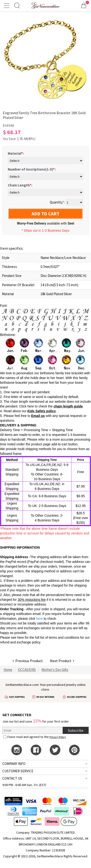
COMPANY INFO (14, 764)
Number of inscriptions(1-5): (32, 169)
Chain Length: (20, 185)
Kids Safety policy (42, 411)
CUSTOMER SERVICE (18, 771)
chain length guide (68, 406)
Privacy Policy (58, 737)
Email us (38, 416)
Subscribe (76, 730)
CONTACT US (12, 778)
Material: (16, 153)
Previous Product (28, 661)
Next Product (62, 661)
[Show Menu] (7, 5)
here (21, 637)
